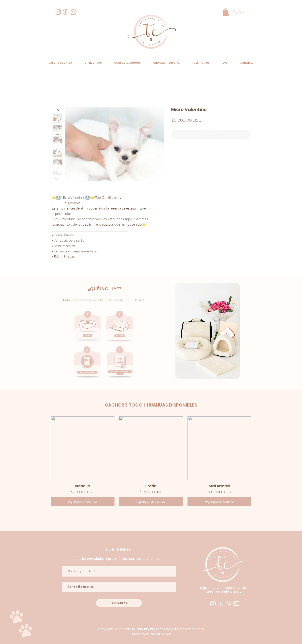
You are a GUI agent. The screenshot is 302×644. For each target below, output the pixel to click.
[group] (151, 461)
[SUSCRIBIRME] (119, 603)
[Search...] (244, 12)
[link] (226, 12)
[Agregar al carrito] (83, 502)
